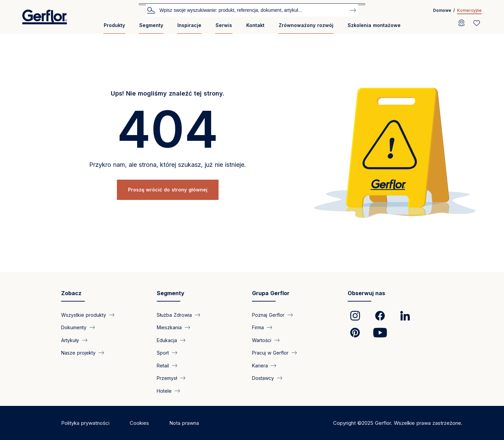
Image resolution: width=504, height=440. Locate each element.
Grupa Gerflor (271, 293)
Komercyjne (469, 10)
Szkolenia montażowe (374, 25)
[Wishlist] (477, 23)
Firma (258, 327)
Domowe (442, 10)
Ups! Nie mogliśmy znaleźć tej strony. (168, 93)
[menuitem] (114, 28)
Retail (163, 365)
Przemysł (167, 378)
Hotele (164, 391)
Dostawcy (263, 378)
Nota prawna (184, 423)
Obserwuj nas (366, 293)
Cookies (139, 423)
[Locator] (461, 23)
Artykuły (70, 340)
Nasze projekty (78, 353)
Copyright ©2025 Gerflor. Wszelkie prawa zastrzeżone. (398, 423)
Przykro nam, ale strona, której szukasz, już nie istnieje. (168, 165)
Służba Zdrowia (174, 315)
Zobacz (71, 293)
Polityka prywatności (85, 423)
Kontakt (255, 25)
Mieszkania (169, 327)
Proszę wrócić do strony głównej (168, 190)
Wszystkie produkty (84, 315)
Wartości (262, 340)
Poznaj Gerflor (268, 315)
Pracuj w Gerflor (270, 353)
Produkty (114, 25)
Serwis (224, 25)
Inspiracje (189, 25)
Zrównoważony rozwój (306, 25)
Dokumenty (74, 327)
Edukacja (167, 340)
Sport (163, 353)
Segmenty (151, 25)
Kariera (260, 365)
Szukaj (151, 10)
